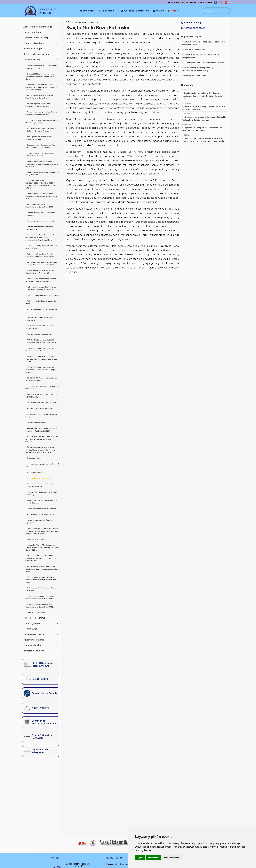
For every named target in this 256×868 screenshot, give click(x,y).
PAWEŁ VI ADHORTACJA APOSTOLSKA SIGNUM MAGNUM (42, 395)
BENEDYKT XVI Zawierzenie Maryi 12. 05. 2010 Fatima (44, 387)
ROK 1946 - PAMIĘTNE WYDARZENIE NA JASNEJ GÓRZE (43, 247)
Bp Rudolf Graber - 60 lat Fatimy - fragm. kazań (42, 327)
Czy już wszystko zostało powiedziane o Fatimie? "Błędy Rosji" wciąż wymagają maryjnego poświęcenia (44, 531)
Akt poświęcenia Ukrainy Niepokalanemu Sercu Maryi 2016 (41, 205)
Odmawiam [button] (154, 858)
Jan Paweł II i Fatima (36, 618)
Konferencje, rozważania (38, 54)
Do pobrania (107, 11)
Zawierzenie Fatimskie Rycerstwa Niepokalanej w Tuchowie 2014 (41, 271)
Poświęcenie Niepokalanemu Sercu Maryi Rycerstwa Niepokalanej (42, 280)
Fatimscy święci (33, 623)
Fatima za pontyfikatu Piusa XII (41, 408)
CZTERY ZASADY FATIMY (37, 612)
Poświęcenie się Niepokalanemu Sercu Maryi (43, 302)
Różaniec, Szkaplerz (35, 49)
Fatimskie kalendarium (37, 422)
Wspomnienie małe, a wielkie (40, 478)
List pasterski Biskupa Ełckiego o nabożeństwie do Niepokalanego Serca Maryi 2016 (43, 164)
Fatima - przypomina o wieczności (42, 221)
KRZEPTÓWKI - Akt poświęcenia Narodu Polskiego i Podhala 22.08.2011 (44, 429)
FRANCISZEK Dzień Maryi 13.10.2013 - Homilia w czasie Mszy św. (42, 349)
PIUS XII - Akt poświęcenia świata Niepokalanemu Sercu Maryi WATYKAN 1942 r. (43, 579)
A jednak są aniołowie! (37, 539)
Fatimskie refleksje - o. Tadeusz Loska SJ (43, 310)
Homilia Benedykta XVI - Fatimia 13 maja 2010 (42, 214)
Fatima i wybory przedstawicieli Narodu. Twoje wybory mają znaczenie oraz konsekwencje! (43, 87)
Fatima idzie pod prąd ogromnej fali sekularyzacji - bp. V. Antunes (43, 129)
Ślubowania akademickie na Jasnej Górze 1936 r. (42, 589)
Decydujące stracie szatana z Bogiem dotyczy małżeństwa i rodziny (43, 146)
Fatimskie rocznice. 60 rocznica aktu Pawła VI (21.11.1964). (43, 67)
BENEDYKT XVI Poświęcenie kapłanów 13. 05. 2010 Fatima (43, 379)
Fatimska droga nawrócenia (40, 334)
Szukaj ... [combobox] (209, 11)
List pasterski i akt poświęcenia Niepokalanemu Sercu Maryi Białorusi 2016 (43, 196)
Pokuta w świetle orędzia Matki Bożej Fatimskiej (43, 493)
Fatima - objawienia (35, 43)
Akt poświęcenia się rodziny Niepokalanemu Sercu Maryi (39, 105)
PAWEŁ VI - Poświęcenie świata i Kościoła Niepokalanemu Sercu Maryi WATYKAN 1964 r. (42, 558)
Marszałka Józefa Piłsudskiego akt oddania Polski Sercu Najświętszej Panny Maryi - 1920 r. (44, 547)
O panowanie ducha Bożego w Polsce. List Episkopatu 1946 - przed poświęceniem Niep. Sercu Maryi (43, 237)
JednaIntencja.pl (192, 23)
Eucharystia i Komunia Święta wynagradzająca (40, 521)
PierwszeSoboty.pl (194, 28)
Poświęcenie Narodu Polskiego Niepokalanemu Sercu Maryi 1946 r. (41, 605)
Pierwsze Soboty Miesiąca (203, 2)
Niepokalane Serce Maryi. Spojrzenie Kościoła (43, 415)
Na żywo (159, 11)
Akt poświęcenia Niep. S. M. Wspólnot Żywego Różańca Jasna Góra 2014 (43, 263)
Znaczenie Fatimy (35, 458)
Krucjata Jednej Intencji (180, 2)
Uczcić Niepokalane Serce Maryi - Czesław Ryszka (41, 228)
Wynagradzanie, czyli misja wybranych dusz (44, 465)
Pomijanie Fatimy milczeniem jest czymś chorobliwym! (41, 485)
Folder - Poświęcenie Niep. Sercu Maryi (43, 295)
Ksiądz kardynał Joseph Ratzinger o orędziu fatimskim (43, 501)
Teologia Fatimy (33, 60)
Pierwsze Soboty (34, 32)
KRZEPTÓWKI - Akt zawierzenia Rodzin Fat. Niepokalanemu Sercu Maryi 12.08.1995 (43, 439)
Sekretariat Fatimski (36, 640)
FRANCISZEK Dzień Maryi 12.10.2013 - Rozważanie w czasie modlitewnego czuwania (42, 369)
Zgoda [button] (140, 858)
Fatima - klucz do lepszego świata (42, 514)
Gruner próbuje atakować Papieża (42, 508)
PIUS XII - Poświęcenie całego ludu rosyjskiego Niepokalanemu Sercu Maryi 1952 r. (44, 569)
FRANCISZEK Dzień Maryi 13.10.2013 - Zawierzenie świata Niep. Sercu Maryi (42, 341)
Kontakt (174, 11)
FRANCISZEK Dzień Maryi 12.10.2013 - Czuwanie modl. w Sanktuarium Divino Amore (43, 359)
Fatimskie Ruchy (34, 645)
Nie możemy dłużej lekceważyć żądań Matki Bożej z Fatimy (43, 121)
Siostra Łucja (32, 629)
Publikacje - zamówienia (135, 11)
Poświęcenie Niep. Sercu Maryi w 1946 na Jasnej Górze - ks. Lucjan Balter (43, 255)
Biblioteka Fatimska (35, 651)
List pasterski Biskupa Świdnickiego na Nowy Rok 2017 (44, 173)
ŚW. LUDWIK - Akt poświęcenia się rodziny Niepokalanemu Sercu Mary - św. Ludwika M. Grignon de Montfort (44, 449)
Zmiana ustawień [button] (172, 858)
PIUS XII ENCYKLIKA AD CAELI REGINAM (42, 402)
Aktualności (87, 11)
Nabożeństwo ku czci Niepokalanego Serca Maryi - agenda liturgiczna (43, 288)
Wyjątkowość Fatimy (36, 472)
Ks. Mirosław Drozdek (36, 634)
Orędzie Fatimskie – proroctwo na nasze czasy (42, 318)
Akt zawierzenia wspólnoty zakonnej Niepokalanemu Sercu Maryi (43, 113)
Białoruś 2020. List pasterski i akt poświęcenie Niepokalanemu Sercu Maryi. (41, 76)
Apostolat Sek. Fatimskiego (39, 27)
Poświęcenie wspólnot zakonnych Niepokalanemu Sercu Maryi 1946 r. (41, 597)
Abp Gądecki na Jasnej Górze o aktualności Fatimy (40, 138)
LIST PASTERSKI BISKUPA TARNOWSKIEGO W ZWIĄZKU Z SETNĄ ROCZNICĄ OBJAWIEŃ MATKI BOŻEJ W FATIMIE (42, 184)
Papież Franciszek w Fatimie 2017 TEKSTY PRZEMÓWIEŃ (41, 154)
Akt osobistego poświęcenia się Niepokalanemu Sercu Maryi (41, 96)
